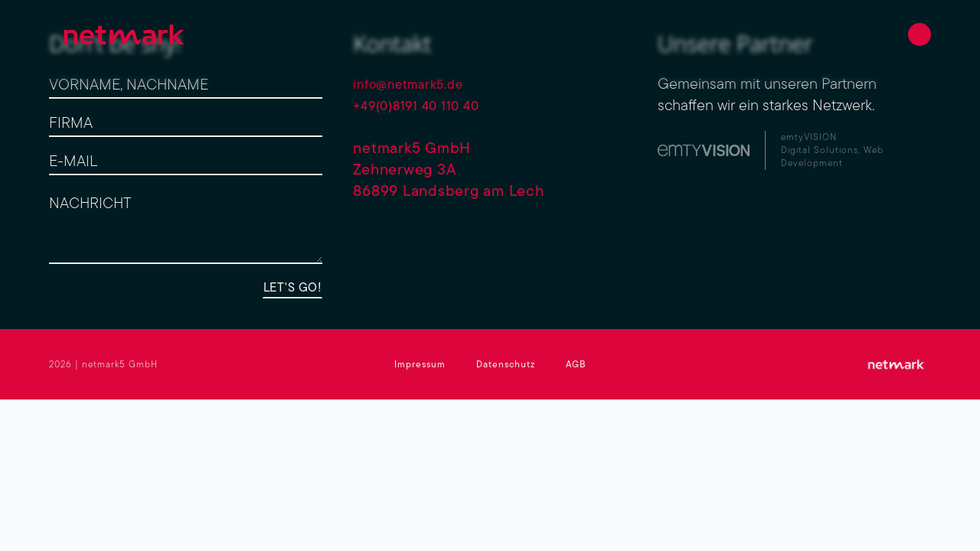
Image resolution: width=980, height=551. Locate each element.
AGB (576, 364)
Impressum (420, 364)
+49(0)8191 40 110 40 (428, 104)
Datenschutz (506, 364)
